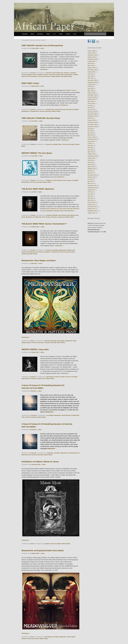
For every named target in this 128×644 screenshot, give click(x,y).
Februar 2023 (91, 93)
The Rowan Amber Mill (50, 343)
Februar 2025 (91, 68)
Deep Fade (69, 109)
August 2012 (91, 190)
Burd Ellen (47, 341)
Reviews (33, 73)
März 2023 (91, 91)
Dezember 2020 (92, 112)
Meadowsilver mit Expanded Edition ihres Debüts (43, 551)
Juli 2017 (90, 143)
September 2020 (92, 116)
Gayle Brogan (61, 341)
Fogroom (46, 75)
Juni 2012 (90, 194)
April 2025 (91, 63)
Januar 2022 (91, 103)
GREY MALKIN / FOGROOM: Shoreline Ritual (41, 118)
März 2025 (91, 66)
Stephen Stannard (26, 343)
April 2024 (91, 76)
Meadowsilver (69, 75)
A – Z (54, 34)
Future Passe (52, 75)
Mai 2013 (90, 181)
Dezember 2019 (92, 122)
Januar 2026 (91, 53)
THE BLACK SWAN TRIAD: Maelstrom (38, 189)
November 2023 (92, 80)
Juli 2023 (90, 87)
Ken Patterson (33, 379)
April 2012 (91, 198)
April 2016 (91, 150)
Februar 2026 (91, 51)
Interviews (40, 34)
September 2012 (92, 188)
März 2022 (91, 101)
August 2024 (91, 72)
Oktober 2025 (92, 57)
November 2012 (92, 186)
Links (75, 34)
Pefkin (75, 341)
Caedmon (57, 377)
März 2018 (91, 135)
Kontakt (68, 34)
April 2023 (91, 89)
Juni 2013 (90, 179)
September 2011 (92, 211)
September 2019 (92, 127)
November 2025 (92, 55)
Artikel (48, 34)
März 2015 (91, 164)
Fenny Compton (67, 180)
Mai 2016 (90, 148)
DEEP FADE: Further (30, 83)
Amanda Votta (50, 109)
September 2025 (92, 59)
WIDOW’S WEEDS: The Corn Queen (37, 153)
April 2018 (91, 133)
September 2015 (92, 156)
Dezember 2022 (92, 95)
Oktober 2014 (92, 169)
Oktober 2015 (92, 154)
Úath (62, 76)
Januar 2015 (91, 167)
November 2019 (92, 124)
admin (42, 48)
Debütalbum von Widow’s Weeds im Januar (40, 462)
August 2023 (91, 84)
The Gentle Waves (33, 76)
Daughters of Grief (31, 75)
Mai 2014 (90, 171)
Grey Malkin (75, 109)
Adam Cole (49, 73)
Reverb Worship (71, 215)
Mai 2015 (90, 162)
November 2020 (92, 114)
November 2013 (92, 175)
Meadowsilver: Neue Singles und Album (39, 261)
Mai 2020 (90, 118)
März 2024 (91, 78)
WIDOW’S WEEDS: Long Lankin (35, 349)
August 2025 (91, 61)
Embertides (40, 75)
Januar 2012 (91, 204)
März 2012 (91, 200)
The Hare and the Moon (44, 76)
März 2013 (91, 183)
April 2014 (91, 173)
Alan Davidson (50, 377)
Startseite (25, 34)
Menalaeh (55, 215)
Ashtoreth (66, 73)
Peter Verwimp (62, 215)
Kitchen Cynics (60, 75)
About (61, 34)
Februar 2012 (91, 202)
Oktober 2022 (92, 99)
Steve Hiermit (39, 252)
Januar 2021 (91, 110)
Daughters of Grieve (65, 377)
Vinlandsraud (62, 217)
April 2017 (91, 146)
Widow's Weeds (68, 76)
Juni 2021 (90, 106)
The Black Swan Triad (39, 217)
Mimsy (60, 144)
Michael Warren (26, 182)
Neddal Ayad (25, 111)
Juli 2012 (90, 192)
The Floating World (34, 111)
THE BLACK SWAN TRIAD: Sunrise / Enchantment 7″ (44, 224)
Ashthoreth (49, 215)
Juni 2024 (90, 74)
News (32, 34)
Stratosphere (29, 217)
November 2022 (92, 97)
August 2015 (91, 158)
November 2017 (92, 139)
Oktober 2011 (92, 209)
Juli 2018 (90, 129)
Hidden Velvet (25, 379)
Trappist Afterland (55, 76)
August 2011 (91, 213)
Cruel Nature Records (60, 109)
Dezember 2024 (92, 70)
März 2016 (91, 152)
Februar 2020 (91, 120)
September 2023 (92, 82)
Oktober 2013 (92, 177)
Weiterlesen (45, 69)
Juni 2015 (90, 160)
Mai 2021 (90, 108)
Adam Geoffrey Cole (58, 73)
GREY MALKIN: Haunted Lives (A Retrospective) (42, 46)
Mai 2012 (90, 196)
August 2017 (91, 141)
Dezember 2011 (92, 207)
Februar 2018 (91, 137)
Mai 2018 (90, 131)
